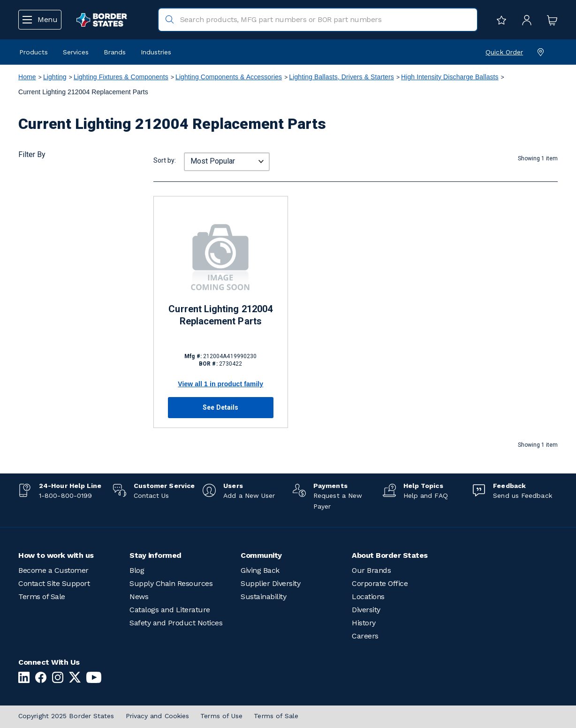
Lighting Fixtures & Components (121, 77)
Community (261, 555)
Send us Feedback (522, 495)
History (364, 623)
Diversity (366, 610)
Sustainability (263, 597)
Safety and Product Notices (176, 623)
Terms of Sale (42, 597)
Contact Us (152, 495)
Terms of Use (221, 716)
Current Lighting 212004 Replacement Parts (220, 315)
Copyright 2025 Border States (66, 716)
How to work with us (56, 555)
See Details (220, 407)
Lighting (55, 77)
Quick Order (504, 52)
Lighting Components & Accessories (229, 77)
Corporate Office (380, 583)
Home (27, 77)
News (139, 597)
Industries (156, 52)
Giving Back (260, 570)
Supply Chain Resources (171, 583)
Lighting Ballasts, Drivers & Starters (341, 77)
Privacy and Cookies (158, 716)
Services (76, 52)
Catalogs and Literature (170, 610)
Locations (368, 597)
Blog (137, 570)
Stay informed (155, 555)
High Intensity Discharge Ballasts (450, 77)
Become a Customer (53, 570)
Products (34, 52)
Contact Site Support (54, 583)
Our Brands (371, 570)
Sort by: (165, 160)
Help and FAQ (426, 495)
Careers (365, 636)
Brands (115, 52)
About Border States (390, 555)
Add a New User (249, 495)
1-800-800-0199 (65, 495)
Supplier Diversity (270, 583)
